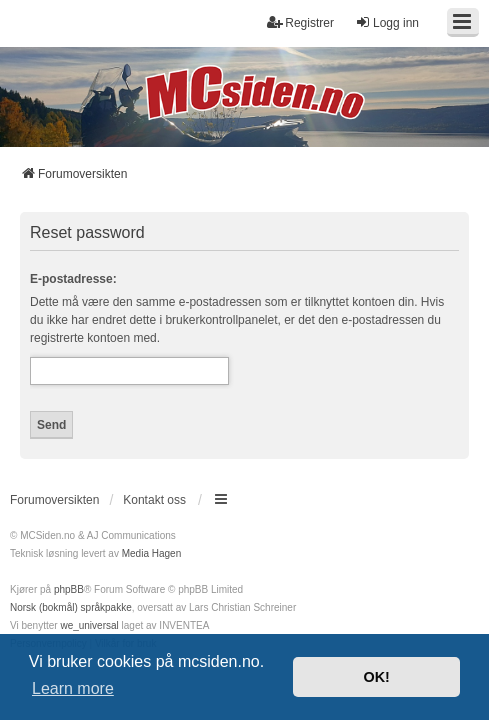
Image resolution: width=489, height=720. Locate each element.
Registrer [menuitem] (300, 22)
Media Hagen (151, 553)
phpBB (69, 589)
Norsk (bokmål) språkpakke (71, 607)
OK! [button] (376, 677)
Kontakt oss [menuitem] (154, 500)
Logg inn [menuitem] (387, 22)
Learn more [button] (73, 688)
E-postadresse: (73, 279)
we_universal (89, 625)
